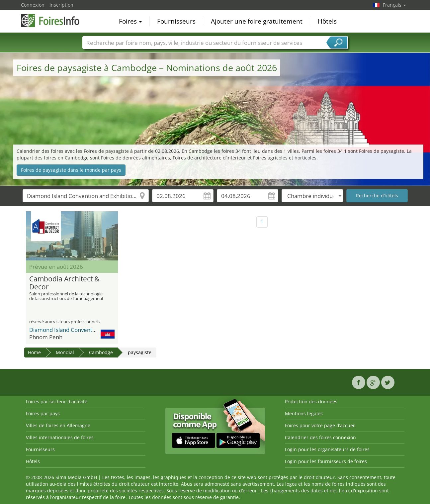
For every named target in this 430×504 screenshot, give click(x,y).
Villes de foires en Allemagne (58, 425)
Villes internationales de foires (60, 437)
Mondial (65, 352)
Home (34, 352)
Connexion (33, 5)
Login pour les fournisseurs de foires (326, 461)
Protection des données (311, 402)
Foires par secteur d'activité (57, 402)
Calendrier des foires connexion (320, 437)
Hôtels (327, 21)
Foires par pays (43, 413)
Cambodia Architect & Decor (64, 283)
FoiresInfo (54, 21)
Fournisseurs (176, 21)
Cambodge (101, 352)
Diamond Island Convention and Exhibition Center (93, 330)
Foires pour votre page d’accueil (320, 425)
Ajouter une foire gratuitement (257, 21)
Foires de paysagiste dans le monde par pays (71, 170)
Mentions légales (304, 413)
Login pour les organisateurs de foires (327, 449)
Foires (130, 21)
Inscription (61, 5)
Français (394, 5)
